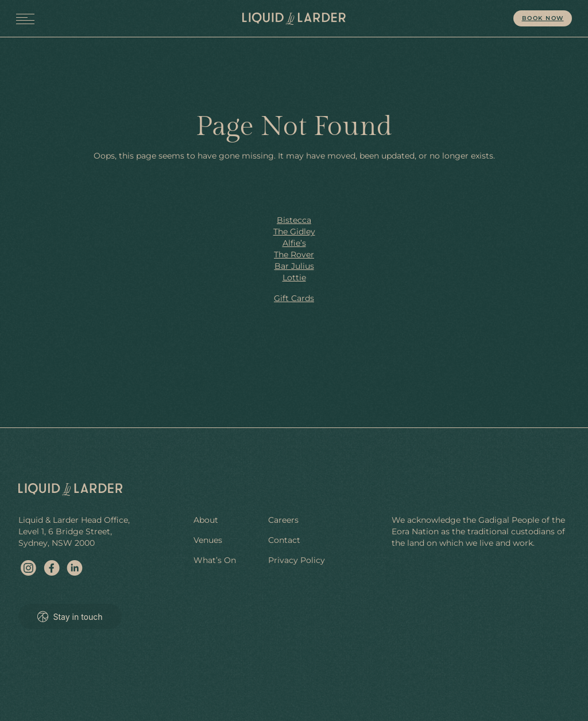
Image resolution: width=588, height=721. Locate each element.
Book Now (543, 18)
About (206, 520)
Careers (283, 520)
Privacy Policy (297, 560)
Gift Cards (294, 298)
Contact (284, 540)
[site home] (294, 19)
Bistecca (294, 220)
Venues (208, 540)
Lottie (294, 277)
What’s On (215, 560)
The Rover (294, 255)
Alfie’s (294, 243)
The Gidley (294, 232)
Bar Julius (294, 266)
